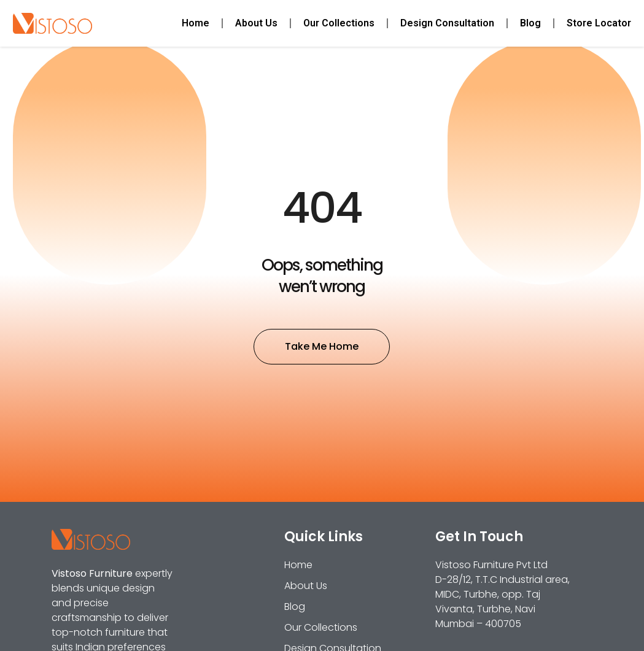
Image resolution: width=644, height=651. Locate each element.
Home (196, 23)
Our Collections (339, 23)
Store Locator (599, 23)
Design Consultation (447, 23)
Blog (530, 23)
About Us (256, 23)
